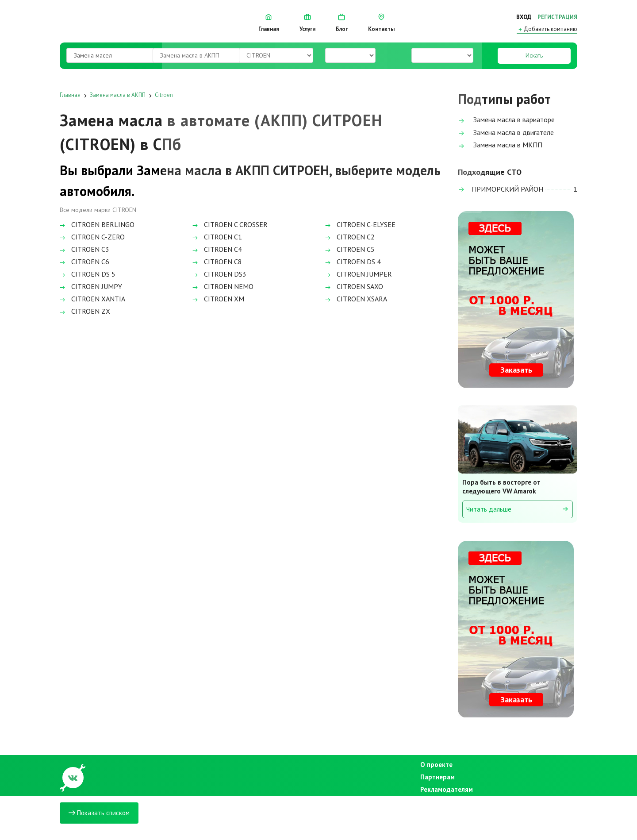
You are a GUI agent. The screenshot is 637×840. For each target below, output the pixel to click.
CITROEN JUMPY (91, 286)
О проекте (436, 765)
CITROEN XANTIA (92, 299)
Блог (342, 23)
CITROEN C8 (217, 262)
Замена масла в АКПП (118, 95)
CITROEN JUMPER (359, 274)
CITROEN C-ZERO (92, 237)
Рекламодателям (444, 789)
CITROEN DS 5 (88, 274)
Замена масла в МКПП (500, 145)
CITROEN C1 (217, 237)
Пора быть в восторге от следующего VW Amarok (501, 487)
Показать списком (99, 813)
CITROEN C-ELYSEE (360, 224)
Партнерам (437, 777)
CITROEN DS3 (219, 274)
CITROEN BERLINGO (97, 224)
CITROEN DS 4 (353, 262)
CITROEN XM (218, 299)
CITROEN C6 (84, 262)
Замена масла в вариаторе (506, 120)
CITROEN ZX (85, 311)
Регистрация (557, 17)
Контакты (381, 23)
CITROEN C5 (350, 249)
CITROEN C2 (350, 237)
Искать (534, 56)
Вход (524, 17)
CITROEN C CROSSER (230, 224)
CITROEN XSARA (356, 299)
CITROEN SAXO (354, 286)
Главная (269, 23)
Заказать (516, 370)
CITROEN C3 (84, 249)
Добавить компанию (547, 29)
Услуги (307, 23)
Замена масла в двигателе (506, 133)
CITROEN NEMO (223, 286)
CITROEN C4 (217, 249)
